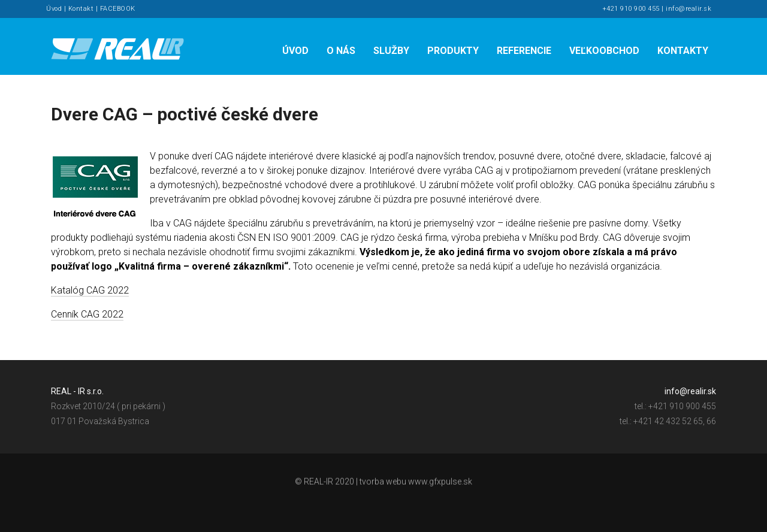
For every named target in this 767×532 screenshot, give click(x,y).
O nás (341, 51)
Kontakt (81, 9)
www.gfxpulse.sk (440, 483)
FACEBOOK (118, 9)
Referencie (524, 51)
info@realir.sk (689, 9)
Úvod (54, 9)
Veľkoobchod (604, 51)
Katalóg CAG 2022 (90, 290)
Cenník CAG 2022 (87, 314)
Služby (391, 51)
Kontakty (683, 51)
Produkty (453, 51)
